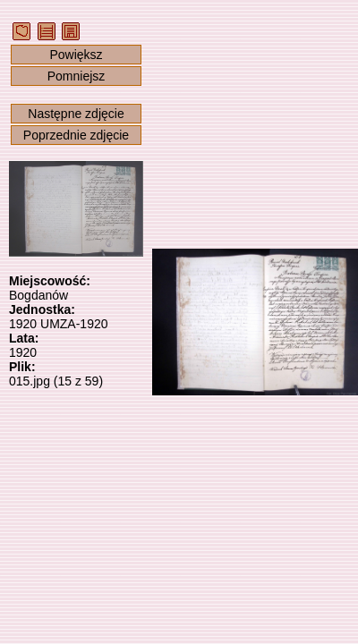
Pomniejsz (77, 76)
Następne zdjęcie (76, 114)
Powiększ (76, 55)
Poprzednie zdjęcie (76, 135)
